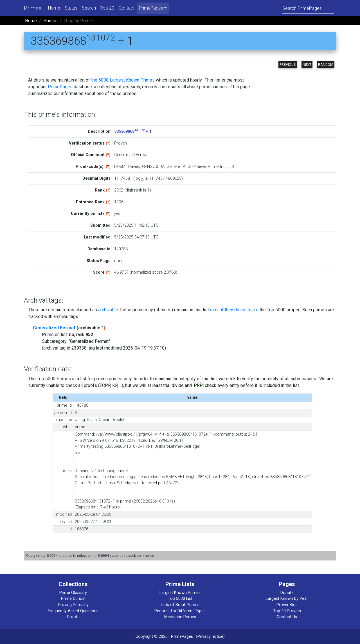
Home (54, 8)
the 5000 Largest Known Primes (123, 80)
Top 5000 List (180, 599)
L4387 (120, 167)
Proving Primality (73, 605)
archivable (108, 310)
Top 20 (107, 8)
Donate (287, 593)
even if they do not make (234, 310)
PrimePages (60, 87)
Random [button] (326, 65)
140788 (121, 249)
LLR (231, 167)
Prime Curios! (73, 599)
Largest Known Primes (180, 593)
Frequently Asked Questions (73, 611)
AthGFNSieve (194, 167)
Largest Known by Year (287, 599)
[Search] (308, 8)
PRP (198, 385)
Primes (33, 8)
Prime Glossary (73, 593)
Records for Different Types (180, 611)
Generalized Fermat (54, 328)
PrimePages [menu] (151, 8)
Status (71, 8)
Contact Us (287, 617)
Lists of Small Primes (180, 605)
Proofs (73, 617)
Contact (127, 8)
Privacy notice (210, 637)
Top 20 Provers (287, 611)
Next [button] (307, 65)
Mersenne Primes (180, 617)
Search (89, 8)
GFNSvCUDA (153, 167)
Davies (134, 167)
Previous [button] (288, 65)
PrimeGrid (217, 167)
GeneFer (174, 167)
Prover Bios (287, 605)
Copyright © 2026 (152, 637)
